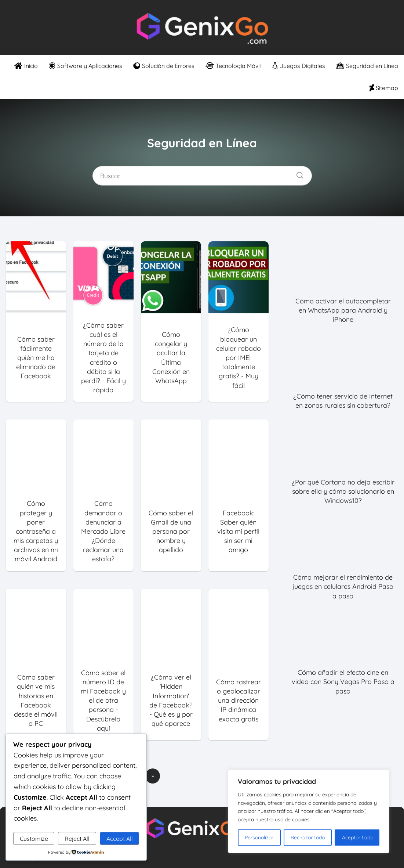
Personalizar (259, 838)
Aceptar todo (357, 838)
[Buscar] (297, 173)
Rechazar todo (308, 838)
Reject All (77, 839)
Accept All (120, 839)
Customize (34, 839)
